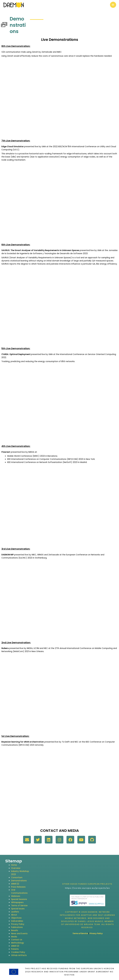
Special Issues (18, 909)
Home (14, 865)
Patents (15, 949)
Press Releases (18, 887)
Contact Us (17, 940)
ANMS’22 (15, 884)
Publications (17, 927)
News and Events (19, 934)
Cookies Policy (18, 952)
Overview (16, 868)
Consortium (17, 878)
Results (15, 930)
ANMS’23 (15, 946)
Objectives (16, 918)
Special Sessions (19, 899)
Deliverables (17, 921)
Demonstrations (19, 881)
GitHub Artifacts (19, 955)
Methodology (18, 943)
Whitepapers (17, 902)
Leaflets (15, 912)
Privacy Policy (18, 924)
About (14, 915)
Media (14, 937)
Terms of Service (19, 906)
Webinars (16, 896)
